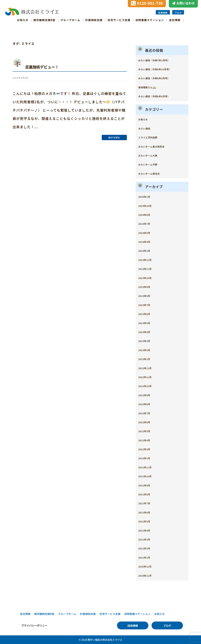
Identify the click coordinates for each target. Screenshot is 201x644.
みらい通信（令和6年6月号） (160, 96)
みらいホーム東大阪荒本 (156, 146)
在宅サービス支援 (119, 20)
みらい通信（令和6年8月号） (160, 78)
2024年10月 (147, 205)
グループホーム (71, 20)
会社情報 (175, 20)
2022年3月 (147, 449)
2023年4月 (147, 332)
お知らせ (23, 20)
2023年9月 (147, 286)
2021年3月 (147, 539)
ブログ (178, 12)
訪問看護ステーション (150, 20)
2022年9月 (147, 395)
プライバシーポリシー (34, 625)
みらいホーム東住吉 (153, 173)
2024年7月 (147, 223)
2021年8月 (147, 494)
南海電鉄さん (150, 87)
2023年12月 (147, 259)
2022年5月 (147, 431)
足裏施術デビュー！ (47, 66)
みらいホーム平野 (151, 164)
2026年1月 (147, 196)
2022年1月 (147, 458)
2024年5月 (147, 232)
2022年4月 (147, 440)
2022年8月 (147, 404)
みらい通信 (147, 128)
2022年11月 (147, 377)
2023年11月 (147, 268)
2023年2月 (147, 350)
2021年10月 (147, 476)
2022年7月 (147, 413)
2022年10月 (147, 386)
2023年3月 (147, 341)
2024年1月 (147, 250)
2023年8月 (147, 296)
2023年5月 (147, 323)
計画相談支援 (94, 20)
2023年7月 (147, 304)
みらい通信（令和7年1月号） (160, 60)
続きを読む (114, 136)
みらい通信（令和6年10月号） (161, 69)
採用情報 (163, 12)
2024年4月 (147, 241)
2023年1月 (147, 359)
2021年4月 (147, 530)
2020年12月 (147, 566)
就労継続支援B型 (44, 20)
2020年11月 (147, 575)
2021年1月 (147, 557)
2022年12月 (147, 368)
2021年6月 (147, 512)
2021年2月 (147, 548)
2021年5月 (147, 521)
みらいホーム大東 (151, 155)
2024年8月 (147, 214)
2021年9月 (147, 485)
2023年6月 (147, 313)
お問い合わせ (186, 3)
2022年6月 (147, 422)
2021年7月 (147, 503)
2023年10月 (147, 277)
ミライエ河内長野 (151, 137)
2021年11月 (147, 467)
